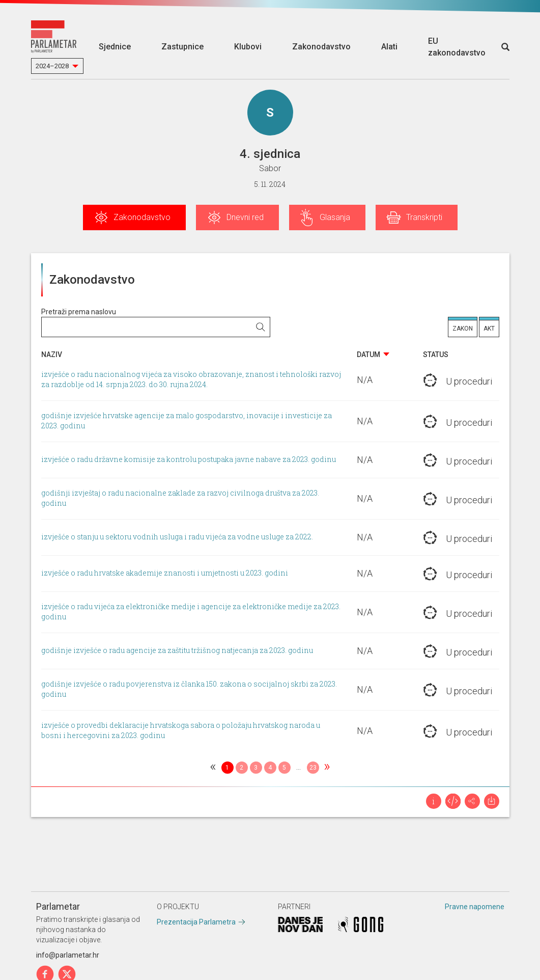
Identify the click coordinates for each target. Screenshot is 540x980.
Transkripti (424, 217)
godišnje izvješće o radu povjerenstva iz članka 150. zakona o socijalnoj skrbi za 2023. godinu (189, 689)
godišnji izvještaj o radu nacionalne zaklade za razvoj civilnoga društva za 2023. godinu (180, 498)
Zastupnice (182, 47)
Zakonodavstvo (321, 47)
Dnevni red (245, 217)
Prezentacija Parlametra (196, 922)
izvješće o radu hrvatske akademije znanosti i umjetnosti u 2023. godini (165, 573)
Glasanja (335, 217)
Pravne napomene (475, 907)
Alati (389, 47)
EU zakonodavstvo (457, 47)
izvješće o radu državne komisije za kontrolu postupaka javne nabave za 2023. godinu (189, 460)
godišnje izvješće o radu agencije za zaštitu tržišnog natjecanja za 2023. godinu (177, 651)
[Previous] (213, 768)
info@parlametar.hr (68, 955)
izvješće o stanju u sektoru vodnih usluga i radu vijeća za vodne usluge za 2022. (177, 537)
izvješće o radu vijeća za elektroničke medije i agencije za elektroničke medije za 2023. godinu (191, 612)
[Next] (327, 768)
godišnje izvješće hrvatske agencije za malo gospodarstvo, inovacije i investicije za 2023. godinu (187, 421)
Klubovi (248, 47)
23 (313, 768)
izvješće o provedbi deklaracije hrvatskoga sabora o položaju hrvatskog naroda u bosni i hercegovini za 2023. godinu (181, 731)
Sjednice (115, 47)
